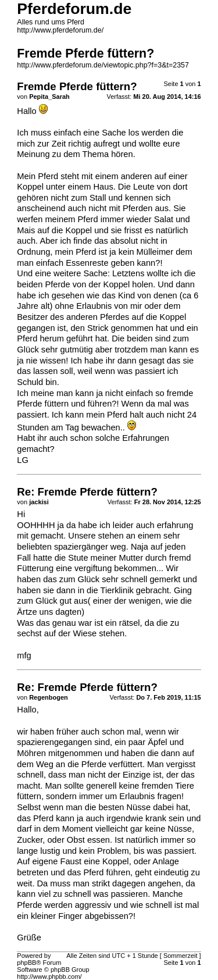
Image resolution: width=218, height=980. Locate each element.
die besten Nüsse (118, 807)
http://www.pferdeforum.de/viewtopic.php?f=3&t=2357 (103, 65)
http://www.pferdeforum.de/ (60, 30)
